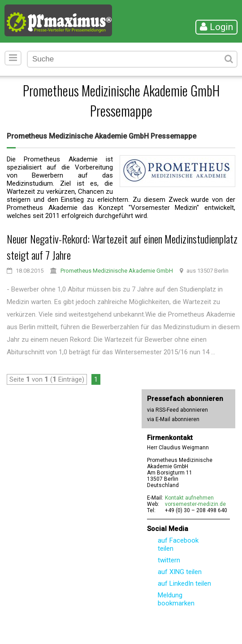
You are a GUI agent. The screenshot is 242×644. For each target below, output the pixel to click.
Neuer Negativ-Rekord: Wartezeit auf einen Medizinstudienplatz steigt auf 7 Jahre (122, 247)
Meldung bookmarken (176, 599)
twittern (169, 560)
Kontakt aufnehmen (189, 498)
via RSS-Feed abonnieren (177, 410)
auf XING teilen (180, 572)
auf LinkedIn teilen (184, 583)
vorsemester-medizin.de (195, 504)
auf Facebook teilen (178, 544)
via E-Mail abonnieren (173, 419)
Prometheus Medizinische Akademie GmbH (117, 271)
